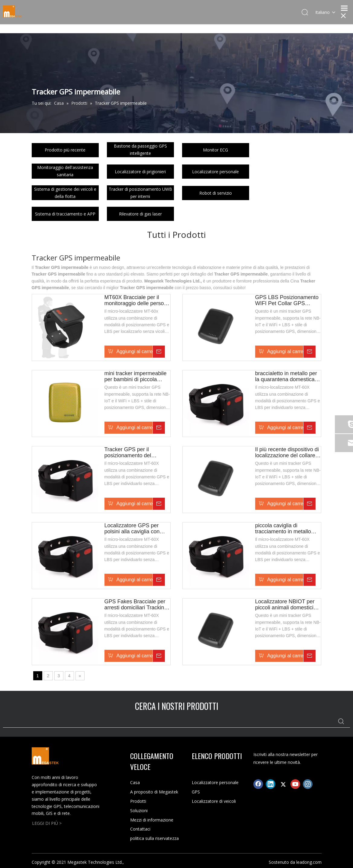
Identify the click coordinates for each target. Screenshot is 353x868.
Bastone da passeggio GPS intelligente (140, 150)
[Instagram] (308, 784)
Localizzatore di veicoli (214, 801)
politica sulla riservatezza (154, 838)
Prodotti (138, 801)
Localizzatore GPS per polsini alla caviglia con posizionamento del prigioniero (132, 528)
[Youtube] (295, 784)
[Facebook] (258, 784)
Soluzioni (139, 811)
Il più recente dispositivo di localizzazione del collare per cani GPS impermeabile (287, 452)
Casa (135, 782)
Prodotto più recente (65, 150)
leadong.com (309, 862)
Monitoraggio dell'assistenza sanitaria (65, 171)
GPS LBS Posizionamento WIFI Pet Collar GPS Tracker (287, 300)
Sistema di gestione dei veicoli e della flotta (65, 193)
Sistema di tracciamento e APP (65, 214)
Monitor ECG (215, 150)
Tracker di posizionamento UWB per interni (140, 193)
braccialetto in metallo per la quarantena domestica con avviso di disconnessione (286, 376)
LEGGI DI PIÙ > (47, 823)
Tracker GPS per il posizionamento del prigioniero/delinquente (132, 452)
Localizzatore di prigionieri (140, 172)
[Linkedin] (271, 784)
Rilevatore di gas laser (140, 214)
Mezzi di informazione (152, 820)
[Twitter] (283, 784)
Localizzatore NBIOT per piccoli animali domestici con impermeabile (285, 605)
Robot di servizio (216, 193)
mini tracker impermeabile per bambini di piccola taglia (136, 376)
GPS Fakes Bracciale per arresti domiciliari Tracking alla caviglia (136, 605)
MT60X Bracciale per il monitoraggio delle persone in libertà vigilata (137, 300)
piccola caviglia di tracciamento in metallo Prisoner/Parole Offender (285, 528)
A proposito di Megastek (154, 792)
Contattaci (140, 829)
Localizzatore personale (215, 172)
